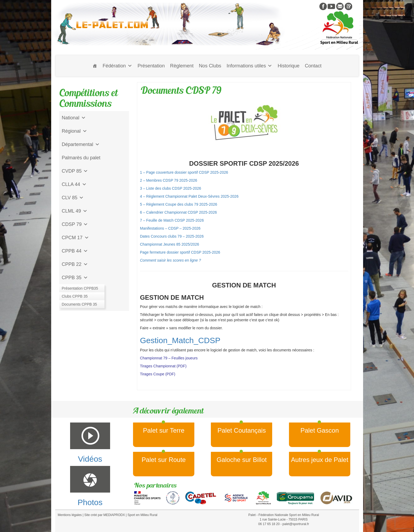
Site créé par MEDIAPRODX (104, 515)
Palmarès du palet (81, 158)
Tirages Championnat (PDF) (163, 366)
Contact (313, 66)
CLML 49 (75, 211)
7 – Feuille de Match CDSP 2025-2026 (172, 220)
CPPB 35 (75, 278)
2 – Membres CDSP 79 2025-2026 (169, 180)
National (74, 118)
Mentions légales (70, 515)
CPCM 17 (75, 238)
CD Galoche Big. (80, 304)
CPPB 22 (75, 264)
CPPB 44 (75, 251)
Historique (288, 66)
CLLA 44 (74, 184)
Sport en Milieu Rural (142, 515)
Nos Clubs (210, 66)
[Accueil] (95, 66)
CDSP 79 (75, 224)
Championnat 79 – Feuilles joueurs (169, 358)
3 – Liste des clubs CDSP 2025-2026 (170, 188)
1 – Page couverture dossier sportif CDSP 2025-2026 (184, 172)
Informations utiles (250, 66)
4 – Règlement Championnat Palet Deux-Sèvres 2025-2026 (189, 196)
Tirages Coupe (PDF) (158, 374)
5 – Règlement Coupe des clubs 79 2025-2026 (179, 204)
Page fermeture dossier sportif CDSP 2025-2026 (180, 252)
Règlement (182, 66)
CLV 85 (73, 198)
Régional (75, 131)
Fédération (117, 66)
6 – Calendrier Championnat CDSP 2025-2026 (178, 212)
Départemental (81, 144)
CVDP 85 (75, 171)
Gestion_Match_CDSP (180, 340)
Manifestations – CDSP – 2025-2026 (170, 228)
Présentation (151, 66)
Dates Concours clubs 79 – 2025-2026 (172, 236)
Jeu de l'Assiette (79, 291)
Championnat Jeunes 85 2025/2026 (170, 244)
